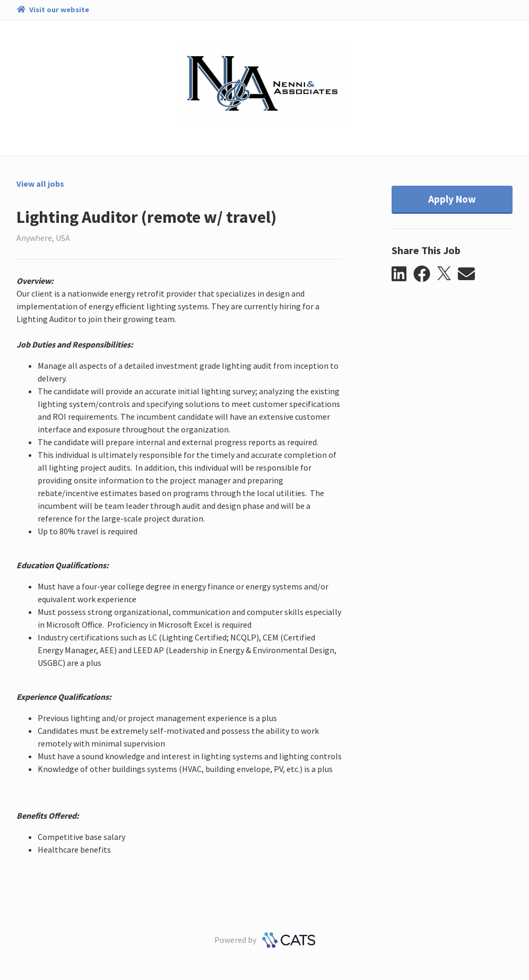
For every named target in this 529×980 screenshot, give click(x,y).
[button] (402, 274)
